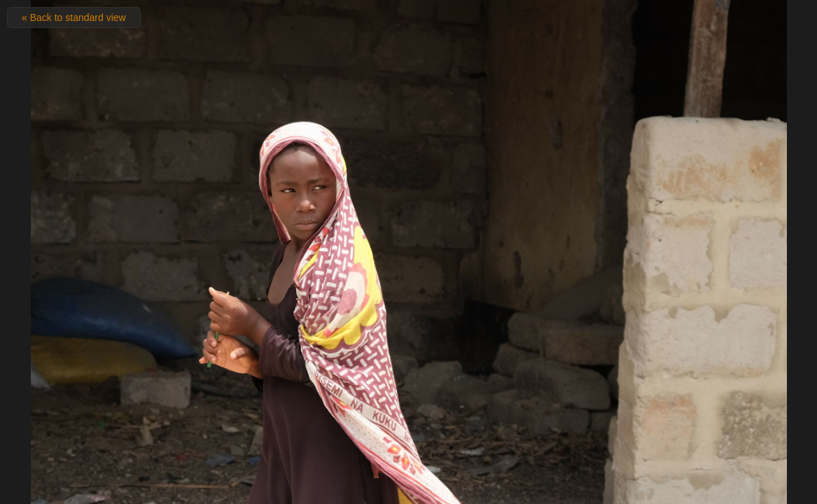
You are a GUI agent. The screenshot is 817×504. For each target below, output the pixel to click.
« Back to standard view (74, 17)
